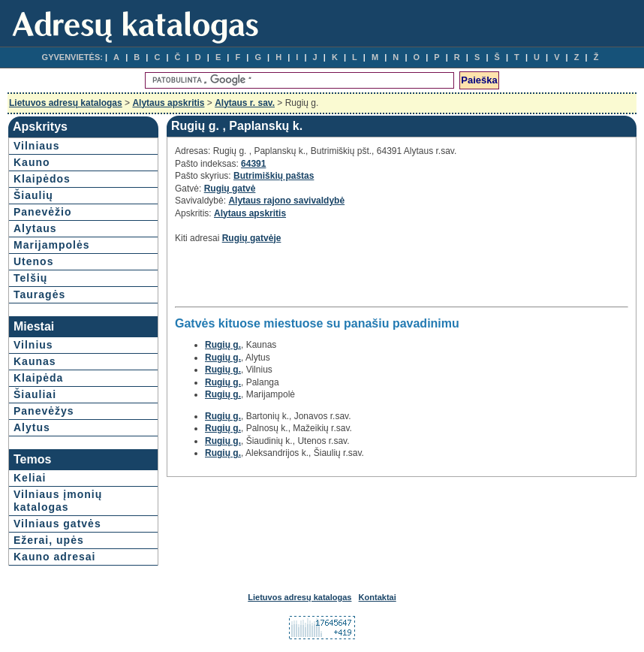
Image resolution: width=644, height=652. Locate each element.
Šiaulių (33, 195)
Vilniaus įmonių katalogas (58, 501)
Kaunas (35, 361)
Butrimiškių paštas (274, 176)
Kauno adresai (54, 557)
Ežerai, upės (49, 540)
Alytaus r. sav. (245, 103)
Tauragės (39, 294)
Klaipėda (38, 378)
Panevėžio (42, 212)
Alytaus (35, 228)
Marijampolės (51, 245)
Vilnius (33, 345)
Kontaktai (378, 597)
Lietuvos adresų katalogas (66, 103)
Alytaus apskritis (168, 103)
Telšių (30, 278)
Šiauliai (35, 394)
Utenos (33, 261)
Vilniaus (36, 146)
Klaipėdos (42, 179)
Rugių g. (223, 345)
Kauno (32, 162)
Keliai (30, 478)
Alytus (32, 427)
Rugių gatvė (230, 189)
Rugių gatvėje (252, 238)
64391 (253, 164)
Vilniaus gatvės (57, 524)
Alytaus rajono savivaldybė (286, 201)
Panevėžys (44, 411)
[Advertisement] (351, 279)
